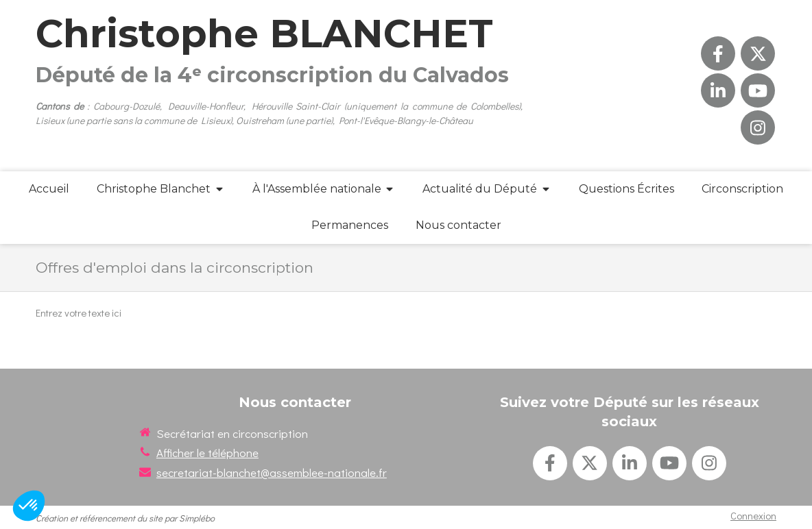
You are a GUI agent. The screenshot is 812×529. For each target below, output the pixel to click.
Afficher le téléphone (207, 453)
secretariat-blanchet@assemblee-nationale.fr (272, 472)
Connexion (753, 515)
